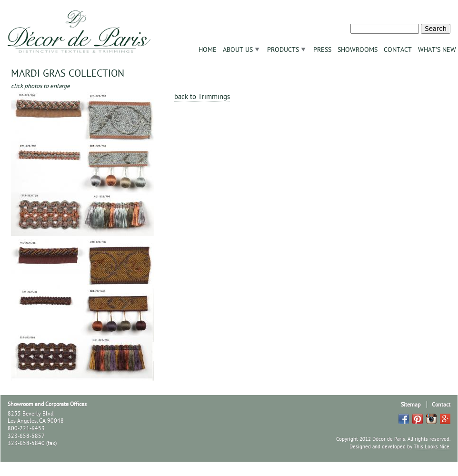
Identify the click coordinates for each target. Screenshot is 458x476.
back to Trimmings (202, 97)
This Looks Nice (432, 447)
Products (283, 50)
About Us (238, 50)
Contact (398, 50)
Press (322, 50)
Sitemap (411, 405)
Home (208, 50)
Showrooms (358, 50)
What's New (437, 50)
